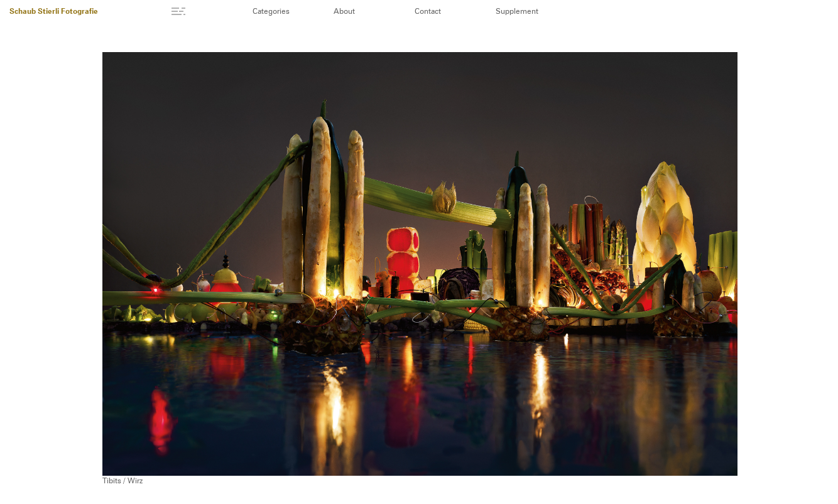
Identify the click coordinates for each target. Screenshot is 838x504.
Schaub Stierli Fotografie (54, 12)
